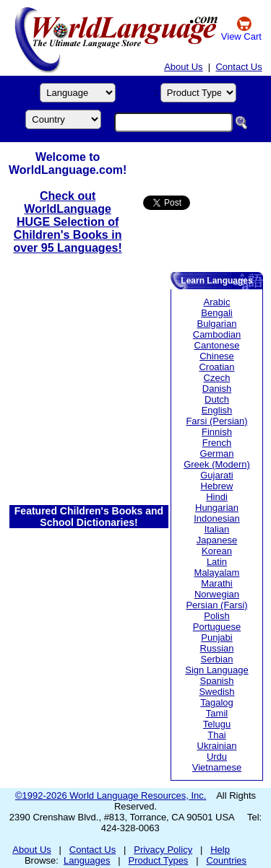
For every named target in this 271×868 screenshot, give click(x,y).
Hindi (217, 497)
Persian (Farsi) (216, 605)
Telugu (217, 724)
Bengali (216, 313)
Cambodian (217, 334)
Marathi (216, 583)
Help (220, 850)
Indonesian (217, 518)
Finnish (217, 432)
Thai (216, 735)
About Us (183, 67)
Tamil (217, 713)
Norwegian (217, 594)
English (217, 410)
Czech (217, 378)
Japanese (217, 540)
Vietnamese (217, 767)
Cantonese (217, 345)
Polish (216, 616)
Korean (217, 551)
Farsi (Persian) (216, 421)
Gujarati (217, 475)
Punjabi (216, 637)
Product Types (159, 860)
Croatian (216, 367)
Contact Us (238, 67)
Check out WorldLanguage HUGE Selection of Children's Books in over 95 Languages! (67, 222)
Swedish (216, 692)
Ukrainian (217, 746)
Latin (217, 562)
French (217, 443)
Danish (217, 389)
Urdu (217, 757)
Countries (226, 860)
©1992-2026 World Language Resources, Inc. (111, 795)
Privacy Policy (163, 850)
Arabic (217, 302)
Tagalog (217, 702)
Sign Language (216, 670)
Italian (217, 529)
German (217, 453)
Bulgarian (217, 324)
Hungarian (217, 508)
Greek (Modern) (217, 464)
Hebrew (217, 486)
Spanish (217, 681)
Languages (87, 860)
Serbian (217, 659)
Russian (217, 648)
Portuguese (217, 627)
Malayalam (217, 573)
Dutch (217, 399)
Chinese (217, 356)
